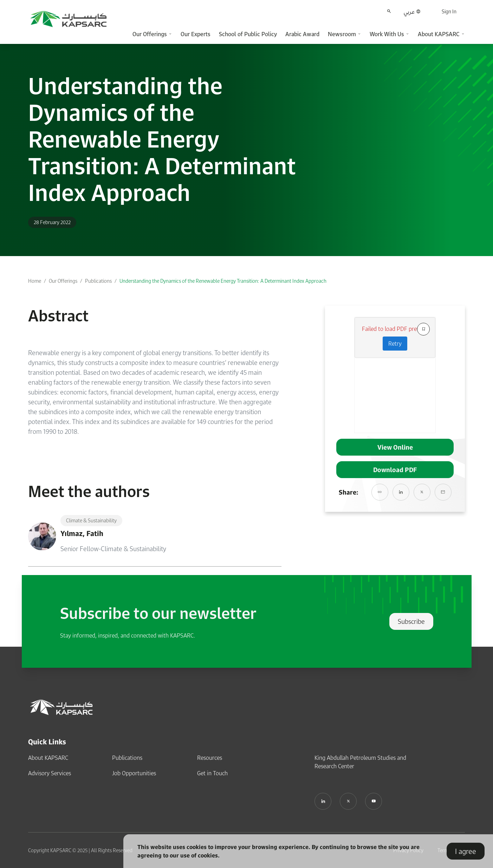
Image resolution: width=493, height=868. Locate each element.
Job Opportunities (134, 773)
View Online (395, 447)
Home (35, 281)
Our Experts (196, 34)
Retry (395, 344)
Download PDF (395, 470)
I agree (466, 851)
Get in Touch (212, 773)
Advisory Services (50, 773)
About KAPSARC (48, 758)
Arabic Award (302, 34)
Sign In (449, 11)
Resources (210, 758)
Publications (98, 281)
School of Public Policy (248, 34)
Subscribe (411, 621)
